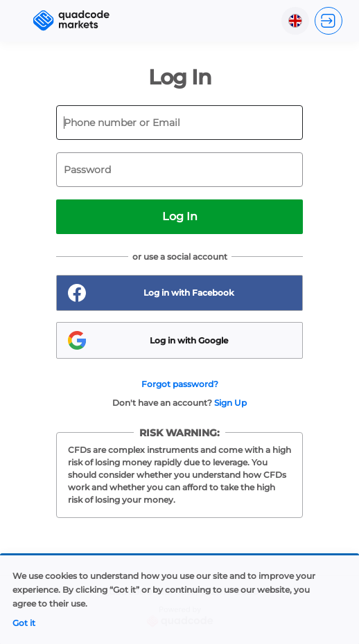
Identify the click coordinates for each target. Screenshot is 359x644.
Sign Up (230, 403)
